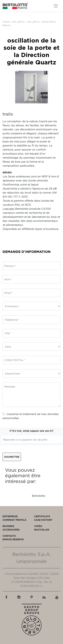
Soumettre (12, 457)
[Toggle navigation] (56, 6)
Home (6, 22)
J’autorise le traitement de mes (31, 416)
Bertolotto (39, 496)
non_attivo (18, 22)
